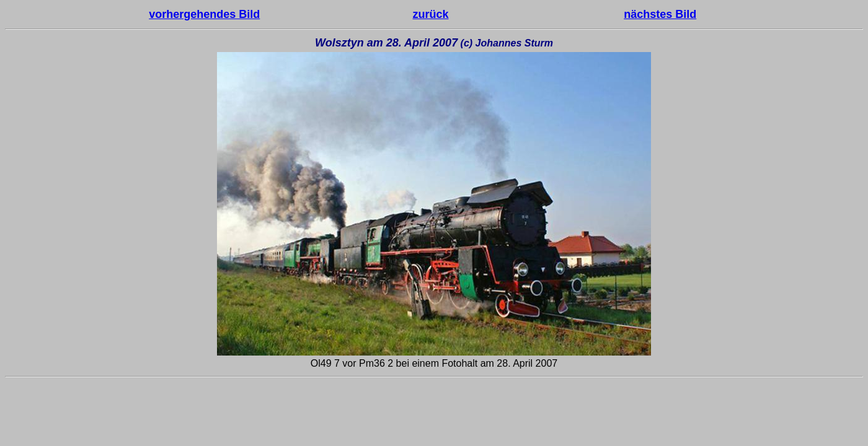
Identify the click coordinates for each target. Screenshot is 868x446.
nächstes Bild (660, 14)
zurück (430, 14)
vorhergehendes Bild (204, 14)
